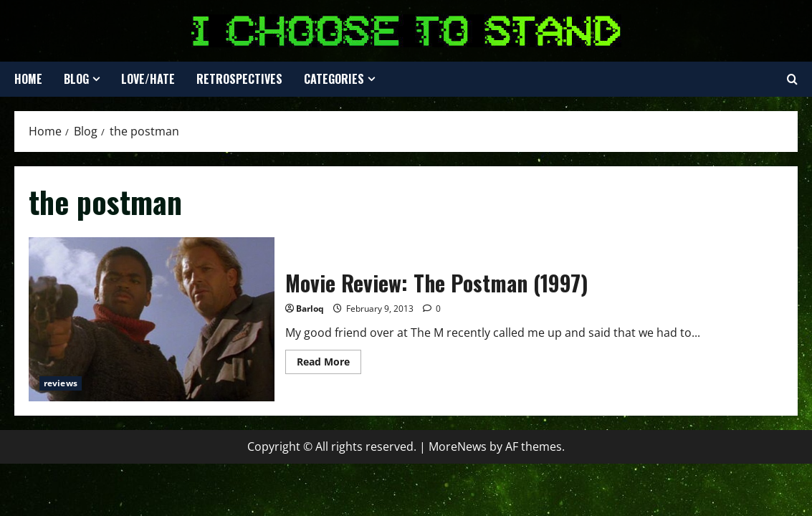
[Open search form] (792, 80)
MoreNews (458, 446)
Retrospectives (239, 79)
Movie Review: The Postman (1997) (152, 319)
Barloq (310, 309)
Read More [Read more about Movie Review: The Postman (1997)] (329, 364)
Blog (76, 79)
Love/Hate (148, 79)
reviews (61, 383)
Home (28, 79)
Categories (334, 79)
